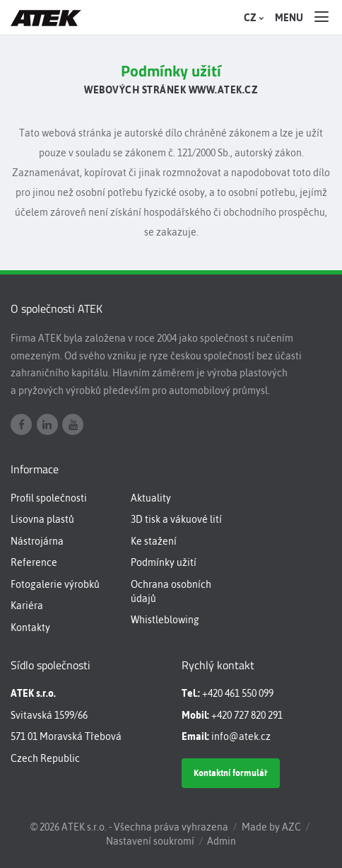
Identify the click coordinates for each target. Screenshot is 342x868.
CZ (252, 18)
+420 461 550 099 (238, 693)
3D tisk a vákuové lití (176, 519)
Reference (34, 562)
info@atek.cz (241, 736)
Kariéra (27, 606)
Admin (222, 841)
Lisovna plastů (42, 519)
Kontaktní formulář (231, 773)
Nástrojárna (37, 541)
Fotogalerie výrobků (55, 584)
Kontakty (30, 627)
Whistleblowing (165, 620)
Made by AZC (271, 827)
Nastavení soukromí (150, 841)
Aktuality (151, 498)
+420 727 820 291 (247, 715)
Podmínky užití (164, 562)
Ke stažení (154, 541)
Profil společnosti (49, 498)
